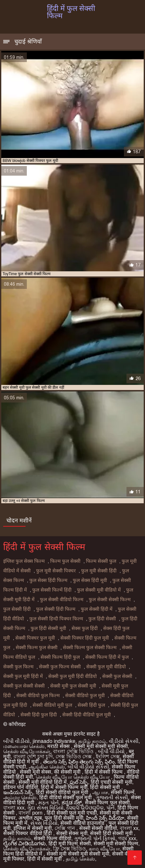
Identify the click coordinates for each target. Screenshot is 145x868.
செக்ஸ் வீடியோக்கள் (27, 751)
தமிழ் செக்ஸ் (80, 859)
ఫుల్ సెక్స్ (79, 782)
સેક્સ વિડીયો (44, 823)
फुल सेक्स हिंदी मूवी (90, 580)
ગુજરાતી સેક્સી (112, 797)
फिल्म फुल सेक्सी (65, 561)
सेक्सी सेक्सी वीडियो (98, 828)
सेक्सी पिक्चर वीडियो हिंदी (28, 833)
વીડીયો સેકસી (124, 741)
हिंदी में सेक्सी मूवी (45, 859)
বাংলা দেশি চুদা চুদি (33, 757)
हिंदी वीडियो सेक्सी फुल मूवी (66, 797)
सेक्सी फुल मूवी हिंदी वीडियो (72, 676)
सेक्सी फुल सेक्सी (117, 676)
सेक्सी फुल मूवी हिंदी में (23, 676)
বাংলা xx (129, 828)
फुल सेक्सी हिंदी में (97, 609)
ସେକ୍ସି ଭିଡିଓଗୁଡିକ (85, 808)
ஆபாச (100, 792)
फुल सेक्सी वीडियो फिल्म (62, 600)
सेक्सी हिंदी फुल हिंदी (39, 715)
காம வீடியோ (104, 849)
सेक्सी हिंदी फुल (91, 705)
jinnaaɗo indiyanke (54, 741)
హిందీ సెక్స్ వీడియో (105, 818)
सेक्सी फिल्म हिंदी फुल (60, 657)
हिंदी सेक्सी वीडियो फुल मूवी (63, 792)
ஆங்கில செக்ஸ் (47, 767)
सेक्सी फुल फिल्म (18, 667)
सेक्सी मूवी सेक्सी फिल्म (116, 844)
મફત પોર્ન (48, 803)
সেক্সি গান (65, 828)
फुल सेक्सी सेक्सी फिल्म (110, 600)
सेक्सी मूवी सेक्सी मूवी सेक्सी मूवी (78, 854)
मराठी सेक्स (59, 746)
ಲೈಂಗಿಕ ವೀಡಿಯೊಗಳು (24, 844)
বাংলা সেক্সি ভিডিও (74, 751)
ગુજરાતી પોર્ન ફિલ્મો (95, 838)
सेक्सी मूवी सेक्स (35, 772)
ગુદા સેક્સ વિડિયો (45, 808)
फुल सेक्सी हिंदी (17, 609)
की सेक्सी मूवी (68, 772)
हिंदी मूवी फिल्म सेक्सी (69, 844)
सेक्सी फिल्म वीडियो (53, 838)
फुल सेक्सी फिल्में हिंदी (52, 590)
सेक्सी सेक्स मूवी (72, 833)
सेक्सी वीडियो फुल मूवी (85, 696)
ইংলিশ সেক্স (108, 757)
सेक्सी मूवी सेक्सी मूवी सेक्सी (101, 746)
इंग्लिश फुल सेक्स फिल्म (24, 561)
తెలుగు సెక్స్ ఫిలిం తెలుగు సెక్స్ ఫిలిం (79, 762)
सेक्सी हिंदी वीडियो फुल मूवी (87, 715)
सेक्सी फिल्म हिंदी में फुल (107, 657)
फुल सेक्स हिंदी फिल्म (48, 580)
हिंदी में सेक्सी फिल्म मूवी (64, 787)
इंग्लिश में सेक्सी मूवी (33, 828)
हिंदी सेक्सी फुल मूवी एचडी (72, 813)
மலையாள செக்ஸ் (24, 746)
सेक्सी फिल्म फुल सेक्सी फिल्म (90, 648)
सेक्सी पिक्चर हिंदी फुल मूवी (85, 638)
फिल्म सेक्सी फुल (101, 561)
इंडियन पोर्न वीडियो (21, 787)
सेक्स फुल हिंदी (85, 628)
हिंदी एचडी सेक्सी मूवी (111, 782)
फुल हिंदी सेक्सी (102, 619)
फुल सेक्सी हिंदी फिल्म (56, 609)
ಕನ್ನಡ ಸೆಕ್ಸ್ (72, 803)
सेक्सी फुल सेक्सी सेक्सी (24, 686)
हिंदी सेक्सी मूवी (106, 787)
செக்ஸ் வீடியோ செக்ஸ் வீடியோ (73, 777)
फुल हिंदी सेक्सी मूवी (48, 628)
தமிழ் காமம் (92, 741)
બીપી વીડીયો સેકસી (88, 767)
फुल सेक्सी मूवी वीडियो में (99, 590)
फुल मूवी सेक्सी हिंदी (99, 571)
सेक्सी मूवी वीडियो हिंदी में (43, 782)
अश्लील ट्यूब (30, 818)
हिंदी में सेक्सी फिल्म (104, 772)
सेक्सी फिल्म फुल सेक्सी (37, 648)
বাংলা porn (31, 813)
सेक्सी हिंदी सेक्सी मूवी (112, 833)
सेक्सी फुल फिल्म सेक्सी (60, 667)
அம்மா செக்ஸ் (20, 797)
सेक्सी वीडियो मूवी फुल (52, 705)
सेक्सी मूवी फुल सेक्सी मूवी (73, 686)
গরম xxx (127, 838)
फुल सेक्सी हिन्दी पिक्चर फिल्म (56, 619)
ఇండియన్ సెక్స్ (18, 792)
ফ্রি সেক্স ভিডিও (69, 849)
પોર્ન (111, 808)
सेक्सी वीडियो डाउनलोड (83, 823)
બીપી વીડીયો (16, 741)
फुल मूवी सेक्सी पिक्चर (56, 571)
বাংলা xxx (14, 808)
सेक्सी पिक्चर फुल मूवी (35, 638)
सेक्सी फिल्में (122, 792)
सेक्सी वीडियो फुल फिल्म (38, 696)
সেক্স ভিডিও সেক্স (74, 757)
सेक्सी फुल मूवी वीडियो (106, 667)
